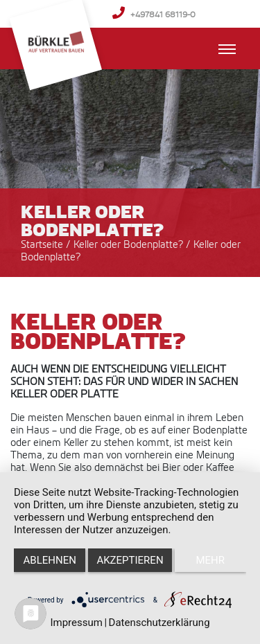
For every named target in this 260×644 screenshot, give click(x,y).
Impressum (76, 623)
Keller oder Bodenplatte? (130, 244)
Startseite (42, 244)
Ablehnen (50, 560)
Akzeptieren (130, 560)
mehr (211, 560)
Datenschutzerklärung (159, 623)
